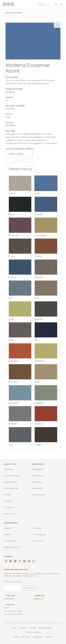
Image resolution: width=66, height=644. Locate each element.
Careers (8, 501)
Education (37, 482)
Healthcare (37, 476)
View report (20, 160)
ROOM (33, 628)
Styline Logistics (33, 632)
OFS (14, 628)
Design (8, 495)
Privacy (26, 637)
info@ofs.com (39, 599)
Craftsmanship (11, 488)
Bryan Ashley (45, 628)
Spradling (10, 92)
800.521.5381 (9, 599)
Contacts (9, 507)
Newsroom (10, 514)
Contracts (38, 637)
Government (38, 495)
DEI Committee (12, 476)
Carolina (23, 628)
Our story (9, 469)
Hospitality (37, 488)
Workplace (37, 469)
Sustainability (11, 482)
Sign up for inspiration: (13, 582)
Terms (17, 637)
